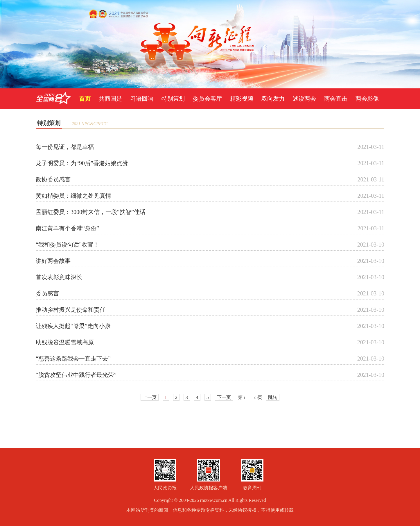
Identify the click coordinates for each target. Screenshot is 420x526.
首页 (85, 99)
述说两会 (304, 99)
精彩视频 (242, 99)
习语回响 (142, 99)
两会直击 (336, 99)
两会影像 (367, 99)
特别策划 (173, 99)
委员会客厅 (207, 99)
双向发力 (273, 99)
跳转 (273, 397)
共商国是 (110, 99)
